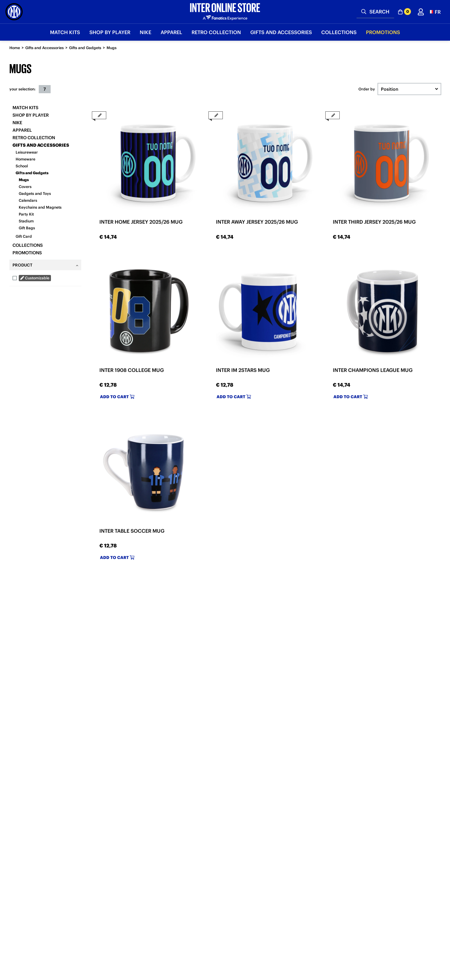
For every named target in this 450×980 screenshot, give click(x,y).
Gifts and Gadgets (85, 48)
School (22, 166)
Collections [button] (339, 32)
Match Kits (25, 108)
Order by (367, 89)
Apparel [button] (171, 32)
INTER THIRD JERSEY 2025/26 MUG (374, 222)
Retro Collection (34, 138)
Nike (17, 123)
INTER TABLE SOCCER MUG (132, 531)
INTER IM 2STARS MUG (243, 370)
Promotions (27, 253)
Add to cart (117, 397)
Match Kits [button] (65, 32)
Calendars (28, 200)
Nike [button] (145, 32)
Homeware (25, 159)
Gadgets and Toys (35, 193)
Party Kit (26, 214)
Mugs (112, 48)
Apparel (22, 130)
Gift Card (24, 236)
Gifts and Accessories (45, 48)
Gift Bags (27, 228)
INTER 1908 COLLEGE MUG (132, 370)
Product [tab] (22, 265)
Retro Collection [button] (216, 32)
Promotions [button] (383, 32)
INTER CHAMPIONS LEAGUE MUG (373, 370)
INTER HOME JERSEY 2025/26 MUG (141, 222)
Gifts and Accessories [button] (281, 32)
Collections (28, 245)
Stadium (26, 221)
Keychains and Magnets (40, 207)
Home (15, 48)
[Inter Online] (14, 12)
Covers (25, 187)
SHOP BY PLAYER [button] (110, 32)
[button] (435, 12)
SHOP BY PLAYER (31, 115)
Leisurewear (27, 152)
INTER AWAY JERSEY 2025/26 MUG (257, 222)
